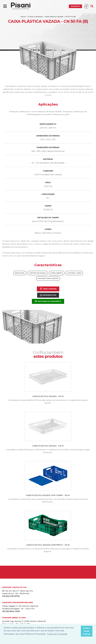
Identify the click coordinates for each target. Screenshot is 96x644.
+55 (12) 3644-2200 (11, 611)
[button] (78, 631)
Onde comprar (48, 289)
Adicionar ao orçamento (48, 301)
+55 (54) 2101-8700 (11, 596)
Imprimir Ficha (48, 295)
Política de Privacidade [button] (57, 634)
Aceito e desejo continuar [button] (87, 631)
